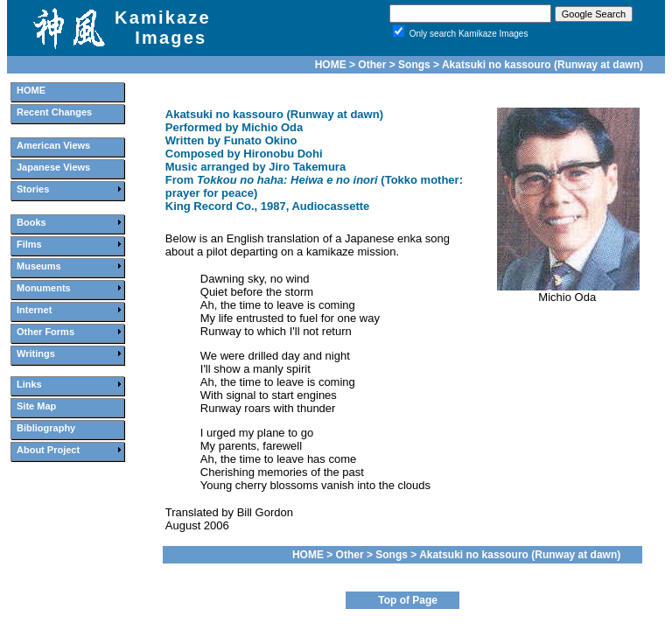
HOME (331, 65)
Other (372, 65)
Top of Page (408, 600)
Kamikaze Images (163, 28)
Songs (414, 65)
